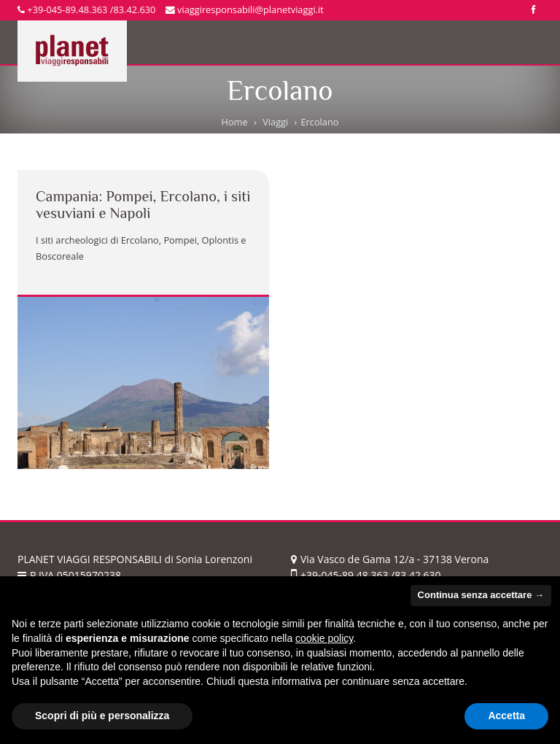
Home (234, 122)
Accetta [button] (506, 716)
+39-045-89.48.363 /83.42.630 (86, 9)
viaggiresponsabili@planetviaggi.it (245, 9)
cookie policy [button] (324, 638)
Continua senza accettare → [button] (481, 595)
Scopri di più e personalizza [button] (102, 716)
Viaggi (275, 122)
